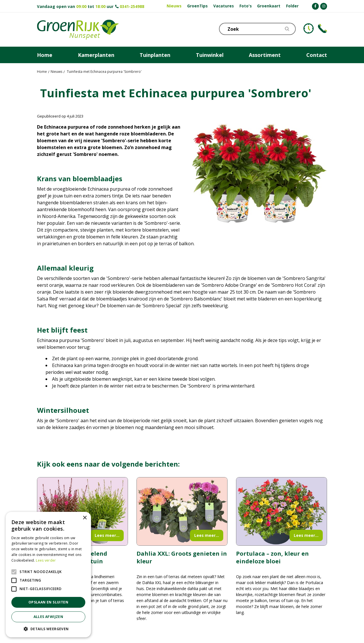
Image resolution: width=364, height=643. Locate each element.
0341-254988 (132, 6)
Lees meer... (107, 535)
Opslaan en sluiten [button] (48, 602)
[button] (48, 629)
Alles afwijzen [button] (48, 617)
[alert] (48, 575)
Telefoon (322, 28)
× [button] (85, 518)
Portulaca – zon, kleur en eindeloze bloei (272, 557)
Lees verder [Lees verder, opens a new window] (46, 560)
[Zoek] (257, 29)
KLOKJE (309, 28)
